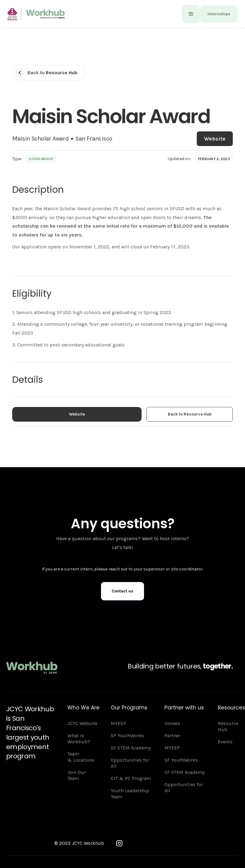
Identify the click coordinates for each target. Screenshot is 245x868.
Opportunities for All (130, 763)
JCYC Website (82, 723)
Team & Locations (81, 757)
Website (215, 139)
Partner (172, 736)
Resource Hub (228, 726)
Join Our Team (77, 775)
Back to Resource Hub (190, 414)
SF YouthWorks (127, 736)
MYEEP (118, 723)
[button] (191, 14)
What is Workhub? (79, 739)
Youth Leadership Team (130, 794)
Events (225, 742)
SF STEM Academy (131, 748)
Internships (219, 14)
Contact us (122, 591)
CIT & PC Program (131, 778)
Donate (172, 723)
